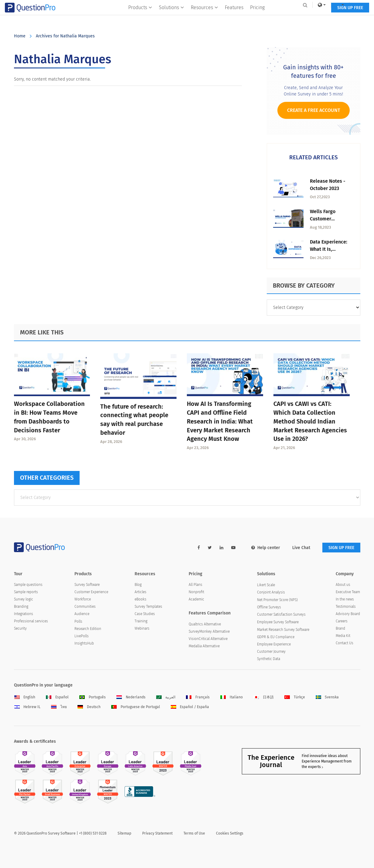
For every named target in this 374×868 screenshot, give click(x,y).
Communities (85, 607)
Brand (340, 628)
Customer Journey (271, 652)
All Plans (196, 585)
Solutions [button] (172, 17)
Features (234, 17)
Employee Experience (274, 644)
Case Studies (145, 614)
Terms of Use (194, 833)
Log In (352, 5)
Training (141, 621)
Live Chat (301, 548)
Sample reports (26, 592)
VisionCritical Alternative (208, 639)
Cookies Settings (230, 833)
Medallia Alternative (204, 646)
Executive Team (348, 592)
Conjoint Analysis (271, 592)
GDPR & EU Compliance (276, 637)
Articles (141, 592)
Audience (82, 614)
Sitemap (124, 833)
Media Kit (343, 636)
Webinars (142, 628)
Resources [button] (204, 17)
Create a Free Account (314, 110)
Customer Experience (91, 592)
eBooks (141, 599)
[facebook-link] (199, 548)
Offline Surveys (269, 607)
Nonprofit (196, 592)
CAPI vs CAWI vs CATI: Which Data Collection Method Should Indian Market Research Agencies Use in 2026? (310, 421)
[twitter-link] (210, 548)
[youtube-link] (233, 548)
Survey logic (24, 599)
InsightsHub (84, 643)
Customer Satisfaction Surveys (281, 614)
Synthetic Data (269, 659)
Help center (266, 548)
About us (343, 585)
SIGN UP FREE (341, 17)
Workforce (83, 599)
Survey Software (87, 585)
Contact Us (345, 643)
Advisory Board (348, 614)
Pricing (257, 17)
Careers (342, 621)
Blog (138, 585)
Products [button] (140, 17)
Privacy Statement (157, 833)
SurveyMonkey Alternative (209, 631)
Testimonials (346, 607)
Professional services (31, 621)
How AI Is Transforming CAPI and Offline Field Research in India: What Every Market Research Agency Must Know (220, 421)
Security (20, 628)
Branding (21, 607)
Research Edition (88, 629)
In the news (345, 599)
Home (20, 36)
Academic (196, 599)
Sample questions (28, 585)
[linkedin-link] (221, 548)
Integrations (24, 614)
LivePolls (82, 636)
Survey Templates (148, 607)
